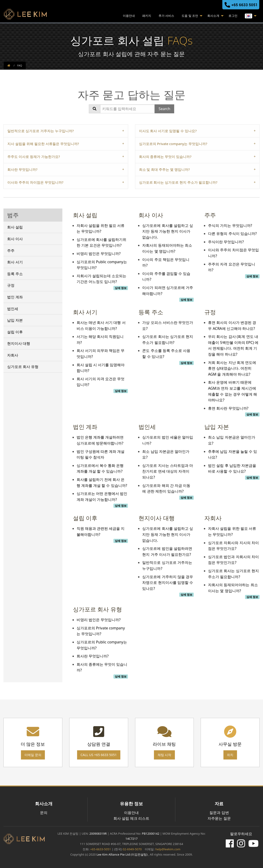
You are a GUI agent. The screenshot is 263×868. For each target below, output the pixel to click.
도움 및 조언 (190, 16)
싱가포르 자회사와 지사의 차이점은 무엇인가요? (233, 546)
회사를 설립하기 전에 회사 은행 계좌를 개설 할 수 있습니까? (102, 483)
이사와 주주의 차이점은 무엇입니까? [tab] (35, 182)
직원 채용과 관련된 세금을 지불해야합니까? (101, 531)
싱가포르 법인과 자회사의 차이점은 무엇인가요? (233, 560)
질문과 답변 (219, 813)
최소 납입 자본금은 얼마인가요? (166, 454)
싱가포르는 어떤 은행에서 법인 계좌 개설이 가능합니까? (102, 497)
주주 (11, 251)
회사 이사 (15, 239)
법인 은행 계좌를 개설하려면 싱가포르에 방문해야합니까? (100, 440)
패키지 (147, 16)
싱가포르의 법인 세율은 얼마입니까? (168, 440)
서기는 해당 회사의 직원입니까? (100, 340)
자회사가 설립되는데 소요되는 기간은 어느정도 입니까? (101, 279)
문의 (44, 813)
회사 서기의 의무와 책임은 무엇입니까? (101, 354)
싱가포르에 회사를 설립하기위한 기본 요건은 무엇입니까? (101, 243)
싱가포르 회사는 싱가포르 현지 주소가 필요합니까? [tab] (178, 182)
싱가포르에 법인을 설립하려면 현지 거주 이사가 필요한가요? (167, 551)
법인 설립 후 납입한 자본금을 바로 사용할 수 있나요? (232, 468)
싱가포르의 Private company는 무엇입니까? (101, 631)
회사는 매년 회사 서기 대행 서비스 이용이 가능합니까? (101, 325)
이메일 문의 (33, 755)
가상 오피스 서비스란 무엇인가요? (168, 325)
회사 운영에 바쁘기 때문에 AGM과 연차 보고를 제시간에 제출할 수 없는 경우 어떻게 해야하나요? (233, 391)
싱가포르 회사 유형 (23, 367)
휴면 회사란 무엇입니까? (228, 408)
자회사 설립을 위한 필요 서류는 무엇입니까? (101, 228)
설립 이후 (15, 332)
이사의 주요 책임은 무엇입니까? (166, 263)
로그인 (233, 16)
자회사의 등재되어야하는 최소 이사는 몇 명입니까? (167, 248)
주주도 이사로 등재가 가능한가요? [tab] (34, 157)
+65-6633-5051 (101, 849)
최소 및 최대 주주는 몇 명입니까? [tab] (164, 169)
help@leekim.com (168, 849)
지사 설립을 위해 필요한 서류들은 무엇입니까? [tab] (43, 144)
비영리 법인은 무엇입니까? (99, 254)
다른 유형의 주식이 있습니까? (232, 234)
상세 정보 (121, 288)
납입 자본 (15, 320)
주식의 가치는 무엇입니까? (230, 226)
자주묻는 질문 (219, 818)
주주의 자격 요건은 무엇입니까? (231, 267)
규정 (11, 285)
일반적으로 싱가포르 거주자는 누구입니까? (167, 565)
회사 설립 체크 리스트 (131, 818)
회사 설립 (15, 227)
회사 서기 (15, 262)
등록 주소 (15, 274)
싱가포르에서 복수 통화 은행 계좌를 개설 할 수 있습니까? (100, 468)
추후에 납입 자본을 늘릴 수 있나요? (233, 454)
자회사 (13, 355)
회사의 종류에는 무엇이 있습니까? (102, 667)
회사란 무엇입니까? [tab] (22, 169)
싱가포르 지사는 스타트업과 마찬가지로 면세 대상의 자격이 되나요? (168, 471)
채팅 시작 (165, 755)
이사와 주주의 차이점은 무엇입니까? (233, 253)
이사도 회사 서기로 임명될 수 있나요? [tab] (168, 131)
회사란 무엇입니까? (93, 656)
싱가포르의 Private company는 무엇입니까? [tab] (173, 144)
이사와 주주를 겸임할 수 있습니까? (166, 277)
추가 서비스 (166, 16)
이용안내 (129, 16)
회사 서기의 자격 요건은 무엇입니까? (101, 382)
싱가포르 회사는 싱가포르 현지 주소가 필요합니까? (168, 340)
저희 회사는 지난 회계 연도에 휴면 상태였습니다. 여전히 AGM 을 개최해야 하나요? (232, 368)
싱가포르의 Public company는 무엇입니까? (102, 265)
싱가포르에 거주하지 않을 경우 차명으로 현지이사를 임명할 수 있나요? (168, 583)
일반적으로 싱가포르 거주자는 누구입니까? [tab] (40, 131)
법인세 (13, 309)
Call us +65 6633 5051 (99, 755)
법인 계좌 (15, 297)
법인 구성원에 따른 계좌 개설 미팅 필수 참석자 (101, 454)
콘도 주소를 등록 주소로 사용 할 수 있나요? (166, 354)
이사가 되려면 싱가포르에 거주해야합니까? (168, 291)
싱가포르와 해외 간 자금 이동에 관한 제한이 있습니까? (166, 488)
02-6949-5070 (132, 849)
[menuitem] (129, 16)
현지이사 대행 (19, 343)
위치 (230, 755)
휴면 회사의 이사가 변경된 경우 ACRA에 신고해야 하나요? (232, 325)
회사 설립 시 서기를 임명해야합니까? (101, 368)
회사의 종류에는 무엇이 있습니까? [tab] (165, 157)
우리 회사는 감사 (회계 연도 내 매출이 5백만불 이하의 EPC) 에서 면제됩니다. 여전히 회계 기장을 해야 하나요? (233, 345)
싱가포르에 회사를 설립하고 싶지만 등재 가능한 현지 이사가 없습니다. (168, 231)
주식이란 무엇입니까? (226, 242)
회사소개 (213, 16)
